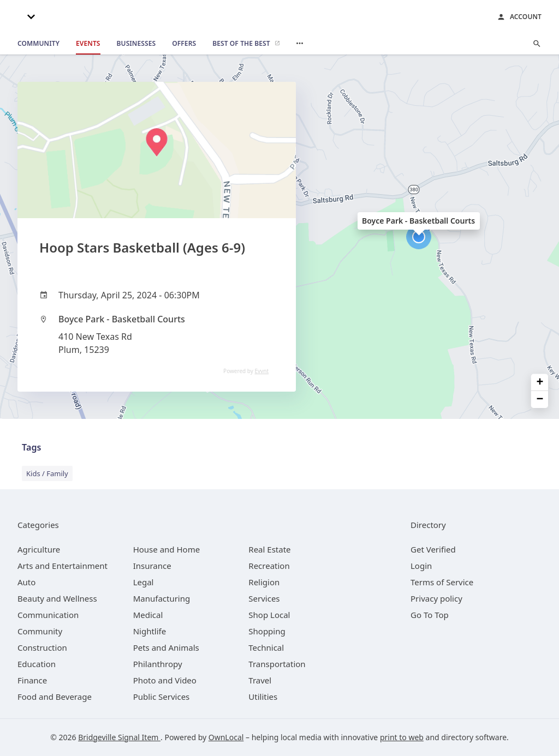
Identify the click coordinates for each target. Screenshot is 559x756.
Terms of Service (442, 582)
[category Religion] (264, 582)
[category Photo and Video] (165, 680)
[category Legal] (144, 582)
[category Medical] (148, 615)
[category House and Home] (167, 549)
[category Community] (40, 631)
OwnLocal (226, 737)
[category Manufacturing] (162, 598)
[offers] (184, 44)
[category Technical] (266, 647)
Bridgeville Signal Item (119, 737)
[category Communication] (48, 615)
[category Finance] (32, 680)
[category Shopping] (267, 631)
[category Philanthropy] (158, 664)
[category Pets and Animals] (166, 647)
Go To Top (430, 615)
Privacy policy (436, 598)
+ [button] (540, 383)
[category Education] (37, 664)
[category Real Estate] (269, 549)
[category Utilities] (263, 697)
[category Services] (264, 598)
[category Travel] (260, 680)
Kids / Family (47, 473)
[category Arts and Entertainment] (63, 566)
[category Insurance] (152, 566)
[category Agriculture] (39, 549)
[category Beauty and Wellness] (57, 598)
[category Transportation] (277, 664)
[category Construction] (42, 647)
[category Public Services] (162, 697)
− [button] (540, 400)
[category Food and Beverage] (55, 697)
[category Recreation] (269, 566)
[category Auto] (26, 582)
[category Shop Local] (269, 615)
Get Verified (433, 549)
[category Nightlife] (150, 631)
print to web (402, 737)
